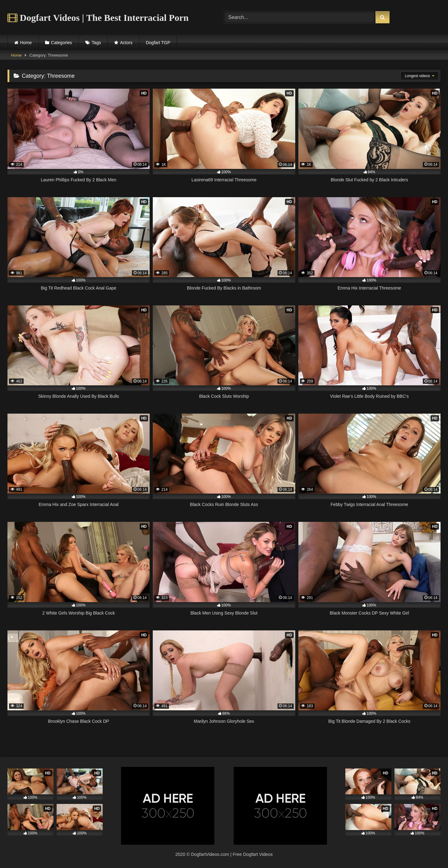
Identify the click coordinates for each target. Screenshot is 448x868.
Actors (126, 43)
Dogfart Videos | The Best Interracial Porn (98, 18)
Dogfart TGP (158, 43)
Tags (96, 43)
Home (26, 43)
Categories (62, 43)
